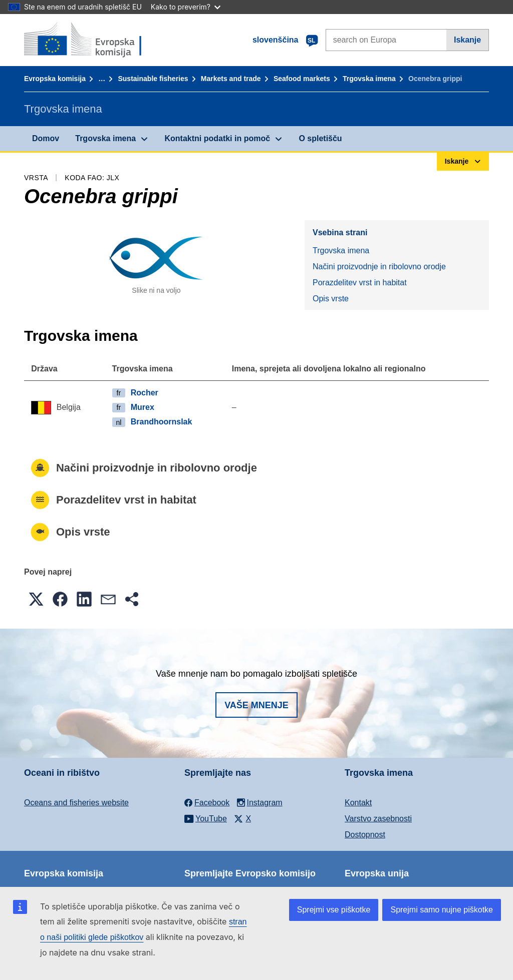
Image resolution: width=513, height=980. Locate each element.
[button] (36, 599)
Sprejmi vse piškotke (334, 910)
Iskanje (467, 40)
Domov (46, 138)
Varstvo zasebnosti (378, 819)
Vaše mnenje (256, 705)
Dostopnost (365, 835)
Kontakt (358, 803)
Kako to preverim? (186, 7)
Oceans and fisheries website (76, 803)
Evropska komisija (55, 79)
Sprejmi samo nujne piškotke (442, 910)
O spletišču (320, 138)
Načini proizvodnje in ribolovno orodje (379, 267)
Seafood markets (302, 79)
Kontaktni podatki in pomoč (217, 138)
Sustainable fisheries (153, 79)
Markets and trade (231, 79)
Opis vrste (331, 299)
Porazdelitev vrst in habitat (360, 283)
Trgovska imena (369, 79)
